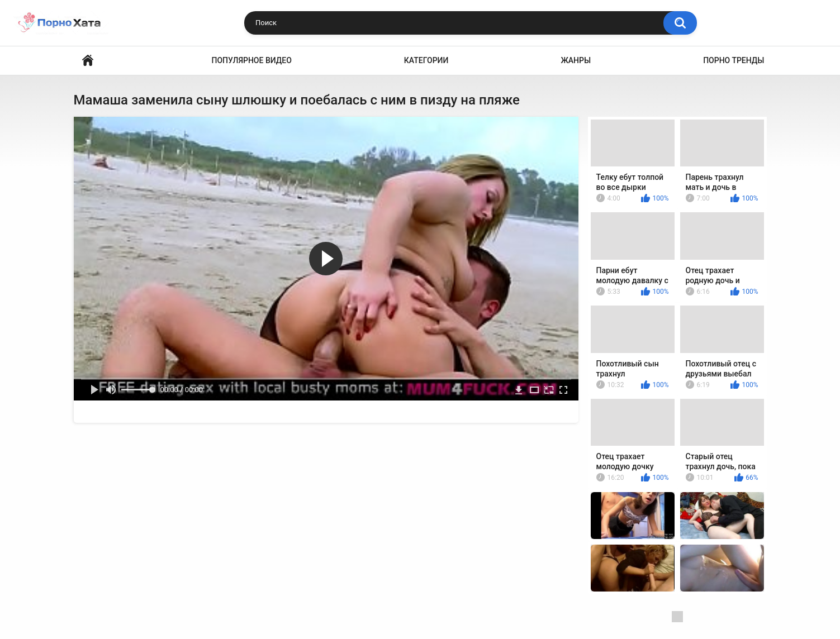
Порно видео (88, 61)
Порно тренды (734, 60)
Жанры (576, 60)
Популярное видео (252, 60)
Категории (426, 60)
